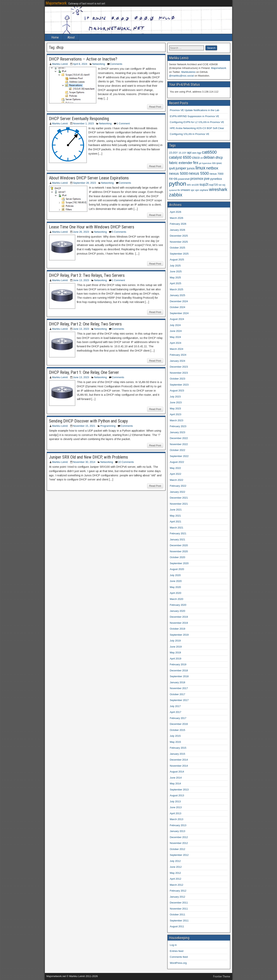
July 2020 (175, 575)
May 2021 (175, 516)
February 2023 (178, 426)
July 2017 (175, 706)
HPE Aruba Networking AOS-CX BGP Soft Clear (197, 128)
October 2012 (178, 849)
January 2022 (178, 492)
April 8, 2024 (80, 64)
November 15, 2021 (84, 426)
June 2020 (176, 581)
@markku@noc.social (182, 76)
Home (55, 37)
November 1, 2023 (83, 123)
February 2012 (178, 891)
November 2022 (179, 444)
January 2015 (178, 754)
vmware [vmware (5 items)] (185, 190)
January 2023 (178, 432)
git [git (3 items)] (200, 163)
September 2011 (179, 921)
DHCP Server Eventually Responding (79, 119)
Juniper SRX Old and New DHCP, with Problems (88, 457)
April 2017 (176, 712)
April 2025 (176, 283)
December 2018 (179, 670)
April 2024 (176, 343)
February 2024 (178, 355)
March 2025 (177, 289)
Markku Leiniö (60, 64)
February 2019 (178, 664)
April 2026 (176, 212)
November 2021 (179, 504)
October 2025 (178, 248)
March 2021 (177, 528)
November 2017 (179, 688)
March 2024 (177, 349)
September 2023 (179, 385)
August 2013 (177, 795)
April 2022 (176, 474)
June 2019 (176, 647)
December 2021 (179, 498)
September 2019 (179, 635)
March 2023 (177, 420)
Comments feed (179, 957)
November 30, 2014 (84, 462)
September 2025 (179, 254)
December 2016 (179, 724)
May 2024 (175, 337)
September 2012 (179, 855)
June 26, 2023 (81, 232)
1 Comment (123, 123)
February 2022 (178, 486)
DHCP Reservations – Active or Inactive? (83, 59)
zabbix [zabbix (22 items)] (176, 195)
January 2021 (178, 539)
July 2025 (175, 266)
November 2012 (179, 843)
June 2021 (176, 510)
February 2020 (178, 605)
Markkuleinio (188, 72)
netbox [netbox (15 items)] (212, 168)
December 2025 (179, 236)
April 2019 (176, 659)
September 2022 (179, 456)
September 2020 (179, 563)
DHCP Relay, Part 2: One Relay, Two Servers (85, 324)
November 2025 (179, 242)
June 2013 (176, 807)
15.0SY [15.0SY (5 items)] (174, 153)
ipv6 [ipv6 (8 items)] (172, 168)
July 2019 (175, 641)
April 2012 (176, 879)
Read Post (155, 107)
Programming (108, 426)
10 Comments (126, 462)
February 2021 (178, 533)
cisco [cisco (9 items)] (196, 158)
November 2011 (179, 909)
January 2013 (178, 831)
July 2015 (175, 736)
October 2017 (178, 694)
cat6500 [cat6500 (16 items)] (209, 152)
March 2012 (177, 885)
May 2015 (175, 742)
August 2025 (177, 260)
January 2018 (178, 682)
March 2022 (177, 480)
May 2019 (175, 653)
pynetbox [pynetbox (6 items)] (216, 179)
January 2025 (178, 295)
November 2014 (179, 766)
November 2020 (179, 551)
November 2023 (179, 373)
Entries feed (177, 951)
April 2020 (176, 593)
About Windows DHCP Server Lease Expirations (89, 178)
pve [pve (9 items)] (207, 179)
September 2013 (179, 790)
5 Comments (119, 232)
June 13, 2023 (81, 280)
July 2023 (175, 397)
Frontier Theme (222, 976)
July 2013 (175, 801)
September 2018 (179, 676)
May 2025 (175, 278)
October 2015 (178, 730)
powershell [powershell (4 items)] (184, 179)
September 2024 (179, 313)
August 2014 (177, 772)
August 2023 (177, 391)
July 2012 (175, 861)
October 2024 (178, 307)
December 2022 (179, 438)
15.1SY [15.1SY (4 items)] (182, 153)
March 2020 (177, 599)
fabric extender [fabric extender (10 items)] (181, 163)
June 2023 (176, 402)
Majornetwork (56, 3)
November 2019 (179, 623)
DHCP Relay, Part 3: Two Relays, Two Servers (87, 275)
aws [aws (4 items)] (194, 153)
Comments (116, 64)
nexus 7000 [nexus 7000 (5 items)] (216, 174)
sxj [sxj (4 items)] (224, 185)
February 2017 (178, 718)
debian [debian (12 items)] (209, 157)
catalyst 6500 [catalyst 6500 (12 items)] (180, 157)
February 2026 (178, 224)
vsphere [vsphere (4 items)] (204, 190)
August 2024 (177, 319)
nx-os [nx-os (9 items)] (173, 179)
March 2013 (177, 819)
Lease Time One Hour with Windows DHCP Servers (92, 227)
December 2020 (179, 545)
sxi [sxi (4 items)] (220, 185)
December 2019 (179, 617)
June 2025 (176, 271)
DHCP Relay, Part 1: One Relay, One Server (84, 372)
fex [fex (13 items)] (196, 163)
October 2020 (178, 557)
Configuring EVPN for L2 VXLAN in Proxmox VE (197, 122)
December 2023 (179, 367)
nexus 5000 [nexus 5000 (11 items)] (179, 173)
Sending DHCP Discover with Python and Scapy (88, 421)
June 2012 (176, 867)
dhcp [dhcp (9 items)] (219, 158)
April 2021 (176, 522)
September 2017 (179, 700)
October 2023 (178, 379)
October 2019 (178, 629)
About (71, 37)
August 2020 (177, 569)
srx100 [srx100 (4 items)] (195, 185)
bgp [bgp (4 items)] (199, 153)
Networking (99, 64)
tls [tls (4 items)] (179, 190)
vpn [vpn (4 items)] (197, 190)
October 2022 (178, 450)
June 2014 (176, 778)
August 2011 (177, 926)
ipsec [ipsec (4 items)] (219, 163)
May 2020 (175, 587)
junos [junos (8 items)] (191, 168)
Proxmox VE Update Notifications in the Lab (195, 110)
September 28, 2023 (84, 183)
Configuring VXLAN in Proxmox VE (190, 134)
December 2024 (179, 301)
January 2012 (178, 897)
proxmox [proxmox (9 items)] (197, 179)
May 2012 (175, 873)
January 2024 (178, 361)
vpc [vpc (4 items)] (192, 190)
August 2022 (177, 462)
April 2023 (176, 414)
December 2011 (179, 903)
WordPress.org (178, 963)
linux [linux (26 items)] (200, 168)
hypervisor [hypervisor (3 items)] (207, 163)
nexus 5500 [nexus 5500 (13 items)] (199, 173)
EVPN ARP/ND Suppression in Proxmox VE (195, 116)
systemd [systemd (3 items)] (173, 190)
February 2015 (178, 748)
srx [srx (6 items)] (189, 185)
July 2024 (175, 325)
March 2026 (177, 218)
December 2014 (179, 760)
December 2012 (179, 837)
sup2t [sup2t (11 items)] (204, 184)
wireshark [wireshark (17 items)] (218, 189)
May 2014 (175, 784)
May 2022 (175, 468)
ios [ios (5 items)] (214, 163)
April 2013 (176, 813)
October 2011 (178, 915)
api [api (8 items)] (189, 153)
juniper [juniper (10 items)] (181, 168)
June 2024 (176, 331)
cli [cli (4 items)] (202, 158)
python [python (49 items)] (178, 184)
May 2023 (175, 408)
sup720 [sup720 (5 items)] (214, 185)
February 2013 (178, 825)
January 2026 (178, 230)
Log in (173, 945)
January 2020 (178, 611)
